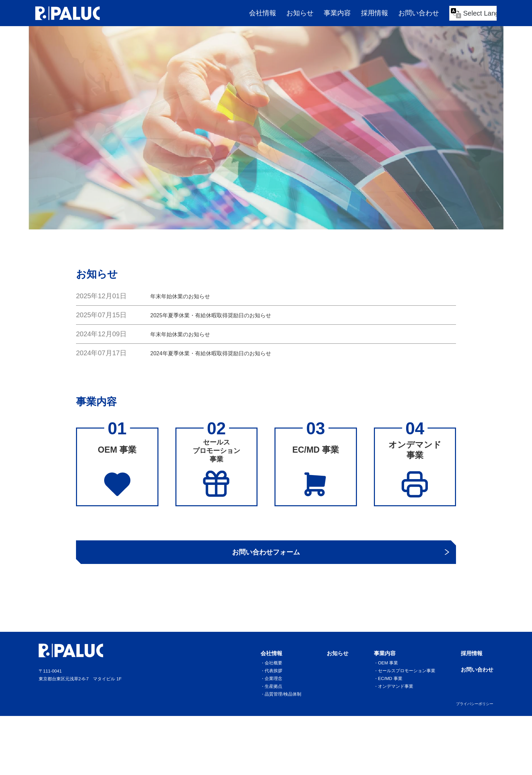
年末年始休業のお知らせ (188, 296)
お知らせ (300, 13)
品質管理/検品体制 (289, 719)
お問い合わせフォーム (266, 571)
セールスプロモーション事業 (409, 697)
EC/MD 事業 (394, 704)
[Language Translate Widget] (473, 13)
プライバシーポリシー (475, 729)
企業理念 (280, 704)
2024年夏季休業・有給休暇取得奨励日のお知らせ (226, 353)
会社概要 (280, 689)
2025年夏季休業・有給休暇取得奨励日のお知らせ (226, 315)
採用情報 (375, 13)
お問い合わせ (419, 13)
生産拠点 (280, 712)
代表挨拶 (280, 697)
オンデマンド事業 (399, 712)
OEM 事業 (392, 689)
